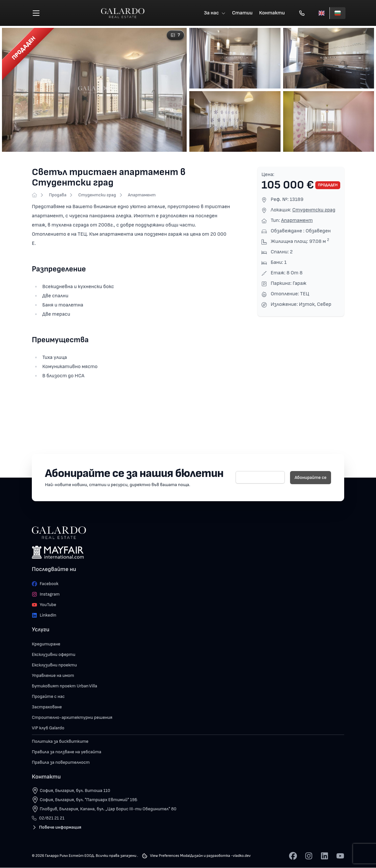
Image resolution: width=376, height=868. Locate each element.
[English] (322, 13)
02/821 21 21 (48, 818)
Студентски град (97, 195)
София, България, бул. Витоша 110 (75, 791)
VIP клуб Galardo (48, 728)
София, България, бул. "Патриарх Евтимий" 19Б (88, 800)
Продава (58, 195)
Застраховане (47, 707)
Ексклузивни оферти (54, 655)
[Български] (337, 13)
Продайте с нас (48, 697)
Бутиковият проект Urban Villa (64, 686)
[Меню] (36, 13)
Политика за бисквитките (60, 742)
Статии (242, 13)
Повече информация (57, 828)
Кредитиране (46, 644)
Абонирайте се (311, 478)
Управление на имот (53, 676)
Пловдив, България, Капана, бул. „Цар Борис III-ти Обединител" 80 (108, 809)
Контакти (272, 13)
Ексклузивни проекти (54, 665)
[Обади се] (302, 13)
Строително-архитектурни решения (72, 718)
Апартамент (142, 195)
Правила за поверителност (61, 763)
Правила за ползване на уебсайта (67, 752)
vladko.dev (242, 856)
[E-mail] (260, 478)
